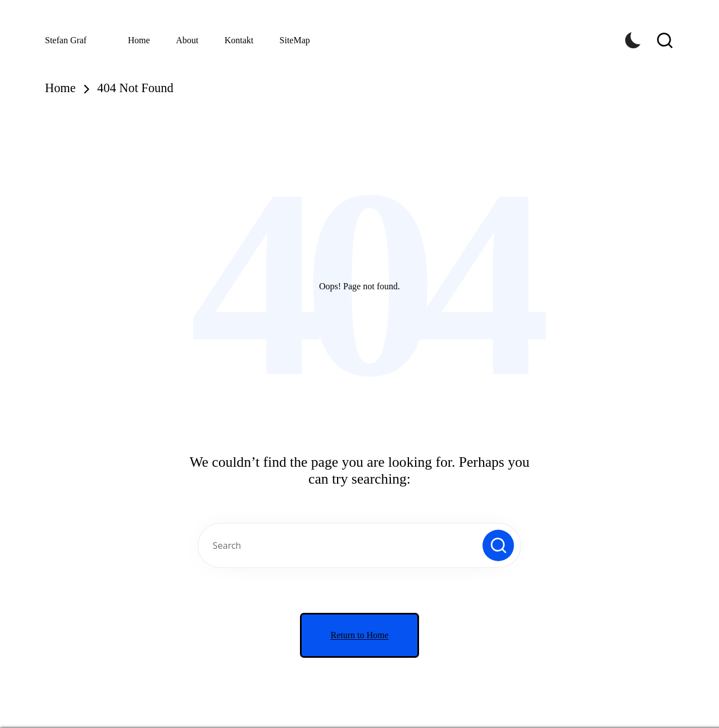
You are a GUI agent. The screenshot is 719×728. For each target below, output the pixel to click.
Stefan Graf (66, 40)
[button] (498, 545)
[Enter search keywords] (359, 545)
